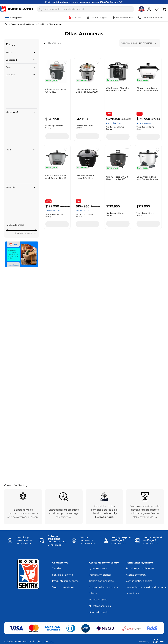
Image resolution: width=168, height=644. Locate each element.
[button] (22, 52)
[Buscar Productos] (40, 9)
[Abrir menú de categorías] (14, 18)
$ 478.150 (30, 233)
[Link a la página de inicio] (6, 24)
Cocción (41, 24)
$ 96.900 (20, 233)
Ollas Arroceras (55, 24)
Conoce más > (23, 544)
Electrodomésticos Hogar (22, 24)
